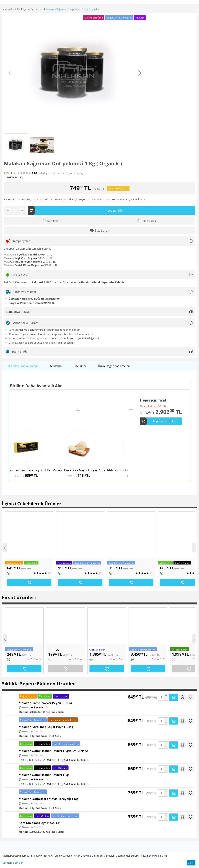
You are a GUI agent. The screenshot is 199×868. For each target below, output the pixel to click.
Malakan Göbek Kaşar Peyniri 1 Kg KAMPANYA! (53, 751)
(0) (51, 173)
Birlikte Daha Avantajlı (23, 366)
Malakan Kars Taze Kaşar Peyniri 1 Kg (26, 470)
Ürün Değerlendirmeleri (114, 366)
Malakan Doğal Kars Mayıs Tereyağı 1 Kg (79, 470)
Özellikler (80, 366)
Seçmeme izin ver (13, 863)
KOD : (22, 760)
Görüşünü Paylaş (73, 173)
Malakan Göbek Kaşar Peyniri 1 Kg (44, 775)
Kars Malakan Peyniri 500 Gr (39, 823)
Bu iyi (191, 863)
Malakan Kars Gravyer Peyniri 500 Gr (46, 703)
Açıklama (56, 366)
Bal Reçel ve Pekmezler (30, 9)
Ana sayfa (8, 9)
